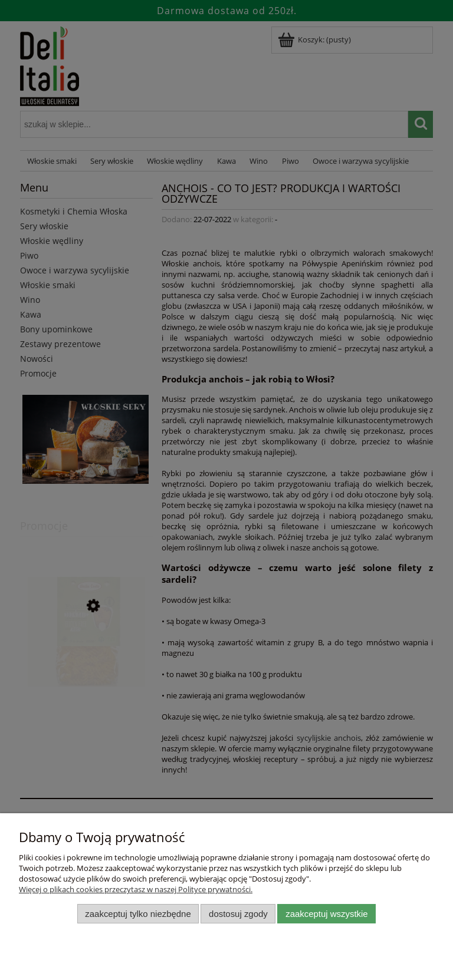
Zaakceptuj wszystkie (326, 914)
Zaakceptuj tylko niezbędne (138, 914)
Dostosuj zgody (238, 914)
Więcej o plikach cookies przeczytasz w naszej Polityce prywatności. (136, 889)
